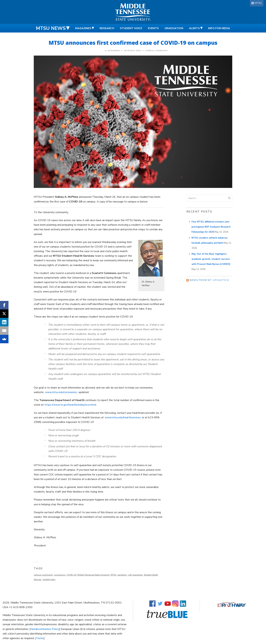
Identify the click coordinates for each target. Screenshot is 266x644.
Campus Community (156, 51)
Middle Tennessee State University (93, 575)
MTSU (258, 3)
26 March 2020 (133, 51)
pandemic (122, 575)
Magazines (83, 28)
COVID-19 (71, 575)
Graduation (174, 28)
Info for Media (219, 28)
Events (153, 28)
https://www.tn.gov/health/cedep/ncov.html (70, 405)
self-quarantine (135, 575)
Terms (40, 638)
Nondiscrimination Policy (45, 629)
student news (49, 579)
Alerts (194, 28)
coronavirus (60, 575)
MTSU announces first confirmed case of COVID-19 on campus (133, 43)
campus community (43, 575)
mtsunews (114, 51)
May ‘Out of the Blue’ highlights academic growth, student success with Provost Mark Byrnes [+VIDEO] (211, 259)
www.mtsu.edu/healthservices (123, 417)
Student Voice (131, 28)
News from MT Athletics (209, 280)
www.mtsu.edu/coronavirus (61, 392)
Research (107, 28)
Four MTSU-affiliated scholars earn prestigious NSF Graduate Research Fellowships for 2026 (211, 227)
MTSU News (51, 28)
